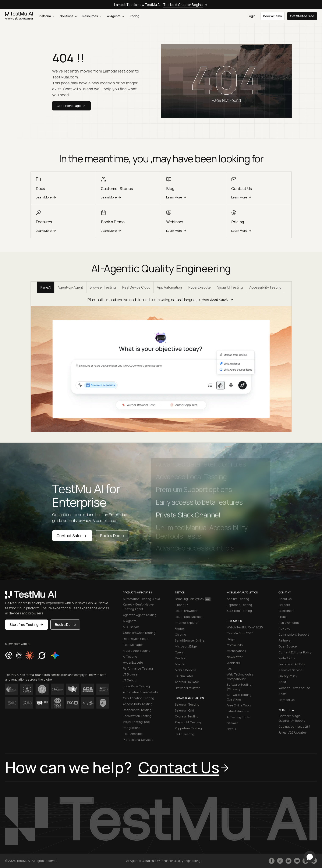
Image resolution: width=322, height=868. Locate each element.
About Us (285, 599)
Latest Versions (238, 711)
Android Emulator (187, 682)
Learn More (47, 197)
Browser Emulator (187, 688)
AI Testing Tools (238, 717)
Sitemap (233, 723)
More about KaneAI (218, 299)
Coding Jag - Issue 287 (294, 726)
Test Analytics (133, 734)
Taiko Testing (185, 734)
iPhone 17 (181, 605)
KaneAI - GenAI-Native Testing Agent (138, 607)
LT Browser (131, 674)
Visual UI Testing (230, 287)
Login (251, 16)
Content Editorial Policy (295, 652)
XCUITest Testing (239, 611)
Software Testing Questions (239, 697)
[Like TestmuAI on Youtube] (297, 861)
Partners (285, 640)
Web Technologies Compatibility (240, 677)
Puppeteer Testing (188, 728)
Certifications (236, 651)
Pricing (135, 16)
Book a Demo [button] (273, 16)
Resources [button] (92, 16)
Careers (284, 605)
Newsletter (235, 657)
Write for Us (287, 658)
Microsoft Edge (186, 646)
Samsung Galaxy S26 (193, 599)
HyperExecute (200, 287)
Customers (286, 611)
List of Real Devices (189, 617)
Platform (47, 16)
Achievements (289, 623)
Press (283, 617)
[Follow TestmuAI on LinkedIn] (289, 861)
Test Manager (133, 645)
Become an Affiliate (292, 664)
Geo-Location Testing (139, 698)
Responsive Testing (137, 710)
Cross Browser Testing (139, 633)
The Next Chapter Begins (185, 5)
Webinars (233, 663)
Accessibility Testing (265, 287)
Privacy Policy (288, 676)
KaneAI (46, 287)
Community (235, 645)
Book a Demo (112, 536)
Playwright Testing (188, 722)
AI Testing (130, 657)
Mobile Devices (186, 670)
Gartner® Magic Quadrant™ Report (292, 718)
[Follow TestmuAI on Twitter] (280, 861)
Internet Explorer (187, 623)
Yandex (180, 658)
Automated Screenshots (140, 692)
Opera (179, 652)
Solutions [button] (68, 16)
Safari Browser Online (190, 640)
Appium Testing (238, 599)
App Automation (169, 287)
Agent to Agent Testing (140, 615)
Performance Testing (138, 668)
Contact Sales (72, 536)
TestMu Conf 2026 (240, 633)
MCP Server (131, 627)
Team (283, 694)
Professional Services (138, 740)
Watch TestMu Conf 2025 (245, 627)
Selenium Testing (187, 704)
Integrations (132, 728)
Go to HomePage (71, 106)
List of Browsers (186, 611)
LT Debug (130, 680)
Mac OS (180, 664)
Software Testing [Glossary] (239, 687)
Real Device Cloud (136, 287)
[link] (19, 16)
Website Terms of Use (294, 688)
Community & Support (294, 634)
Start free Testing (26, 625)
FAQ (230, 669)
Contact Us (287, 700)
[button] (310, 857)
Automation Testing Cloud (141, 599)
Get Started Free (302, 16)
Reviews (284, 629)
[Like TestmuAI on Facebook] (272, 861)
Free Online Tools (239, 705)
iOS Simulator (184, 676)
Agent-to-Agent (70, 287)
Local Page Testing (136, 686)
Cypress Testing (187, 716)
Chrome (181, 634)
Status (231, 729)
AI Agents (116, 16)
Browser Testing (103, 287)
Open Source (288, 646)
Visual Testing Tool (136, 722)
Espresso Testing (239, 605)
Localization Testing (137, 716)
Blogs (231, 639)
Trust (282, 682)
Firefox (180, 629)
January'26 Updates (293, 732)
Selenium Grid (184, 710)
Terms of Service (290, 670)
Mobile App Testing (137, 651)
